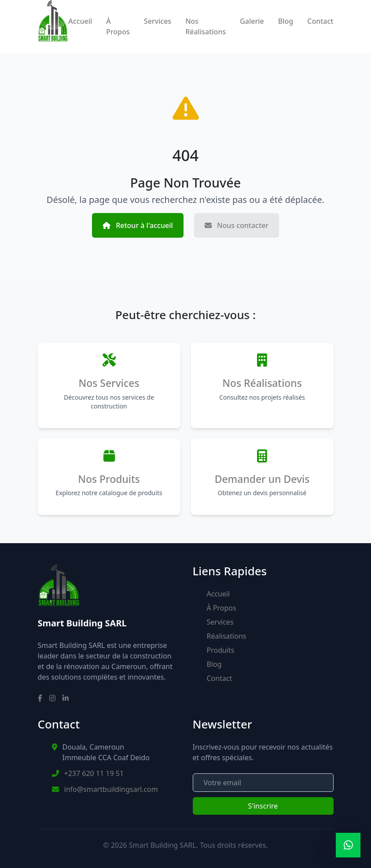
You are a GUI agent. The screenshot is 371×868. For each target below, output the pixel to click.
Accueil (80, 21)
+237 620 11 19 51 (94, 773)
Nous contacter (237, 225)
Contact (320, 21)
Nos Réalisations (206, 26)
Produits (221, 650)
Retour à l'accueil (138, 225)
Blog (286, 21)
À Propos (118, 26)
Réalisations (227, 636)
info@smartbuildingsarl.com (111, 789)
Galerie (252, 21)
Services (158, 21)
